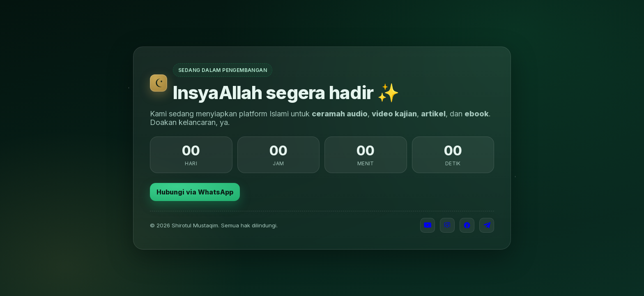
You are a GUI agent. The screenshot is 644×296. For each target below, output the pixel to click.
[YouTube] (428, 225)
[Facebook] (467, 225)
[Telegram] (487, 225)
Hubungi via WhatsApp (195, 192)
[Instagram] (447, 225)
